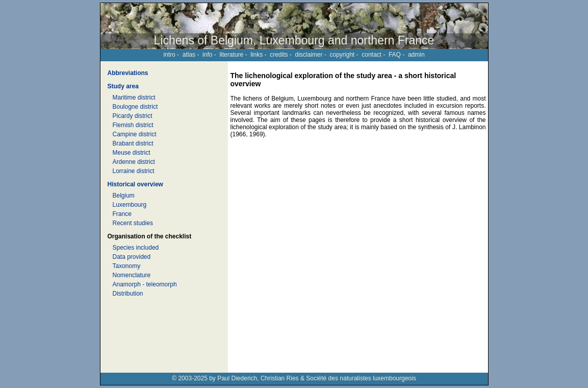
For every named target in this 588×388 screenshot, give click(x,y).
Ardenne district (134, 162)
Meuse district (132, 153)
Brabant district (133, 143)
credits (279, 55)
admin (416, 55)
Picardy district (133, 116)
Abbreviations (128, 73)
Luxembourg (130, 205)
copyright (342, 55)
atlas (189, 55)
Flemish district (133, 125)
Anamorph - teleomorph (145, 284)
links (257, 55)
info (207, 55)
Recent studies (133, 223)
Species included (136, 248)
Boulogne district (135, 107)
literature (231, 55)
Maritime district (134, 98)
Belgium (124, 196)
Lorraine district (134, 171)
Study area (123, 86)
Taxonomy (127, 266)
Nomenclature (132, 275)
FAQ (395, 55)
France (122, 214)
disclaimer (309, 55)
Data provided (132, 257)
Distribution (128, 294)
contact (372, 55)
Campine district (135, 134)
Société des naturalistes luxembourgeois (361, 378)
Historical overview (135, 184)
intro (169, 55)
